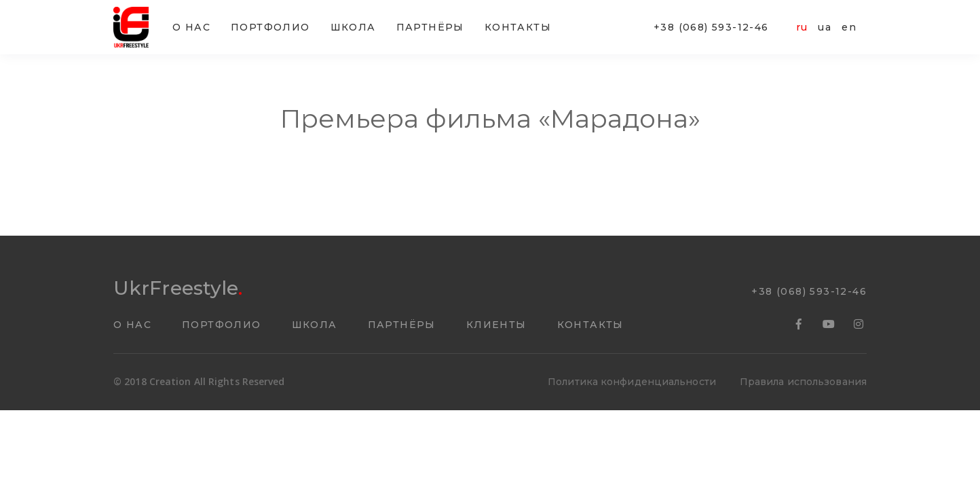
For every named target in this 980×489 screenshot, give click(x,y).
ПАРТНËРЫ (430, 27)
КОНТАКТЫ (518, 27)
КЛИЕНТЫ (496, 325)
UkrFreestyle (178, 288)
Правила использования (803, 382)
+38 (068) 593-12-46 (711, 27)
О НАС (191, 27)
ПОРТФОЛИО (270, 27)
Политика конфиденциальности (632, 382)
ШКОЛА (353, 27)
